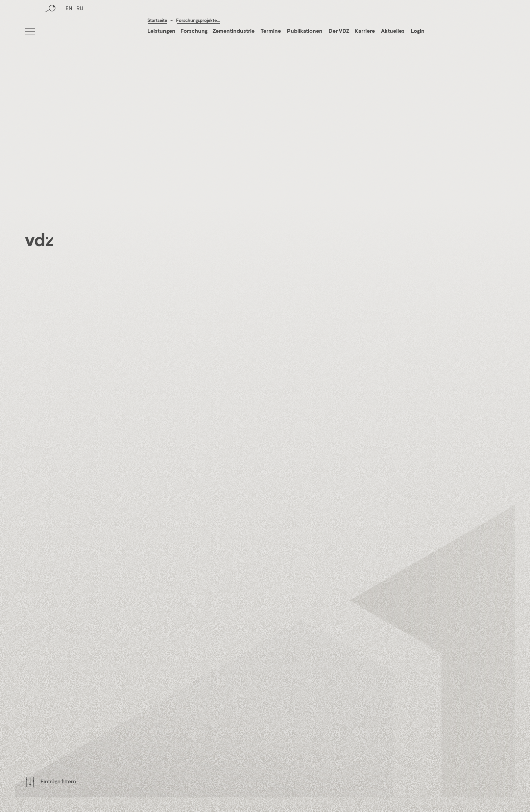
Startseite (157, 21)
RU (80, 32)
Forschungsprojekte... (198, 21)
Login (418, 31)
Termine (271, 31)
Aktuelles (393, 31)
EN (69, 32)
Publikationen (305, 31)
